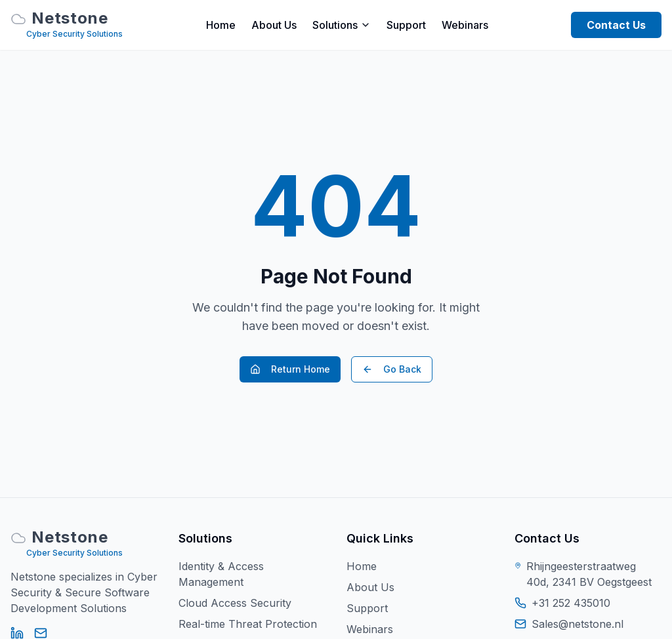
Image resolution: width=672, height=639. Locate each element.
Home (221, 25)
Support (406, 25)
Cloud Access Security (235, 603)
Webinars (465, 25)
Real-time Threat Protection (248, 624)
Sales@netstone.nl (577, 624)
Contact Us (616, 25)
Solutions (342, 25)
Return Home (290, 369)
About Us (274, 25)
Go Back (392, 369)
